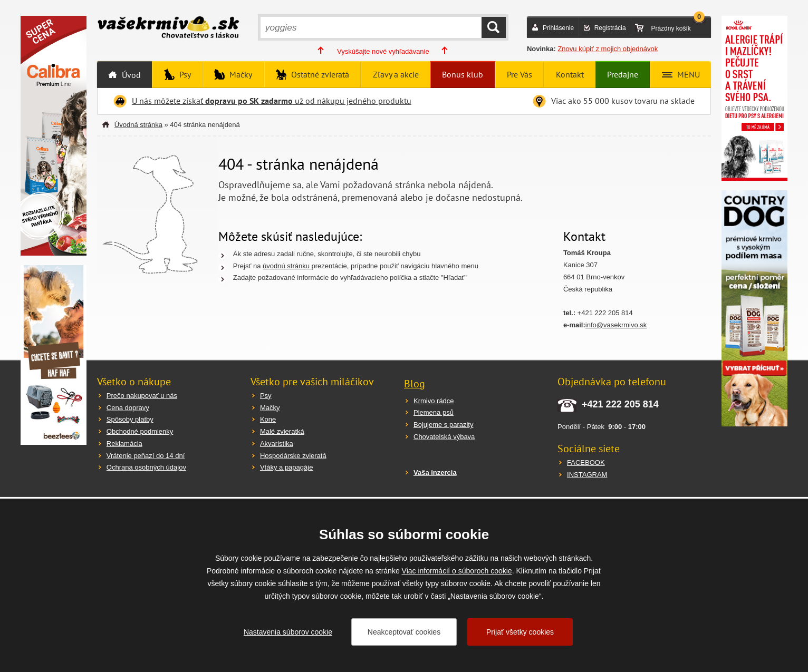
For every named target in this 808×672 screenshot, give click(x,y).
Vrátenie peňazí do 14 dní (146, 456)
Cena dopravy (128, 408)
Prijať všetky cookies (520, 632)
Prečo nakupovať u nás (142, 396)
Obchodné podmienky (140, 431)
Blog (415, 384)
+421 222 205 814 (620, 404)
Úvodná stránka (138, 125)
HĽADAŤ (494, 27)
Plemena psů (434, 412)
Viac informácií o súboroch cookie (457, 571)
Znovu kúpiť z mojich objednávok (608, 49)
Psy (184, 74)
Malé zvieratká (282, 431)
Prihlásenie (558, 28)
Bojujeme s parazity (443, 425)
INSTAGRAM (587, 475)
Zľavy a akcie (396, 74)
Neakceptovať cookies (404, 632)
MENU (687, 74)
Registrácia (610, 28)
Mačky (240, 74)
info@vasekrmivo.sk (616, 325)
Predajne (623, 74)
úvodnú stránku (287, 266)
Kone (268, 419)
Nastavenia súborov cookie (288, 632)
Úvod (130, 75)
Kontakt (570, 74)
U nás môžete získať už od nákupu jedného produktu (272, 101)
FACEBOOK (586, 462)
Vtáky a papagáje (286, 467)
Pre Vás (520, 74)
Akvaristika (277, 444)
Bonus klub (463, 74)
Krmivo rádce (434, 401)
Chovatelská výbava (444, 437)
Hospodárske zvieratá (293, 456)
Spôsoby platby (130, 419)
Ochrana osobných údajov (146, 467)
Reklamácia (124, 444)
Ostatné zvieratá (319, 74)
